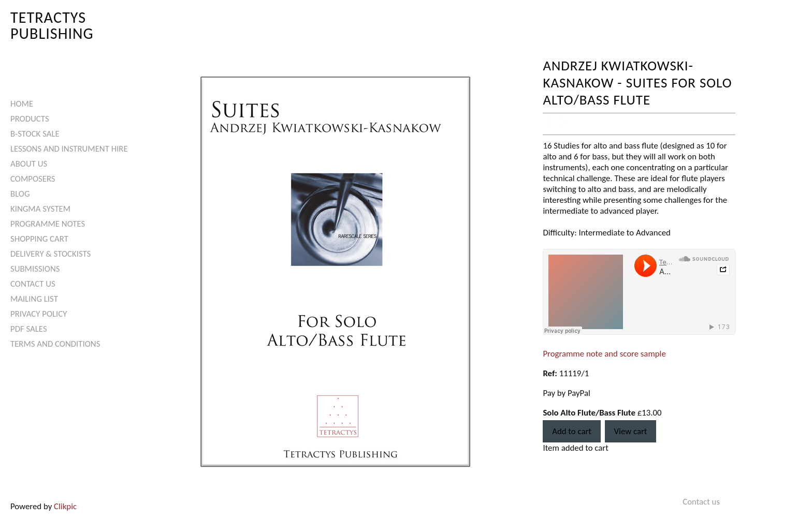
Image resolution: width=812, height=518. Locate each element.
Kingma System (40, 209)
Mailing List (34, 299)
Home (22, 104)
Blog (20, 194)
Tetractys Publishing (52, 25)
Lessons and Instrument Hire (69, 149)
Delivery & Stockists (50, 254)
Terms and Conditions (55, 344)
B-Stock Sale (35, 134)
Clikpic (65, 506)
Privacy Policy (39, 314)
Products (30, 119)
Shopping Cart (39, 239)
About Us (29, 164)
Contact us (33, 284)
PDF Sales (29, 329)
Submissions (35, 269)
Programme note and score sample (604, 354)
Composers (33, 179)
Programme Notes (48, 224)
